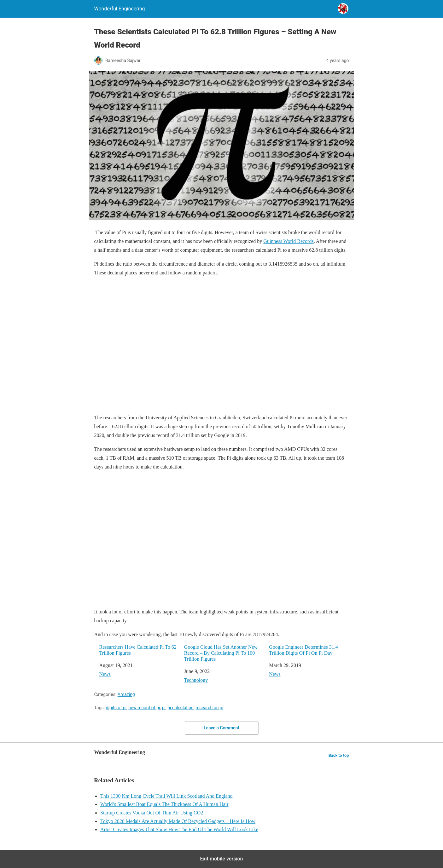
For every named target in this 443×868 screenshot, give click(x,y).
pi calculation (181, 708)
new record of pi (144, 708)
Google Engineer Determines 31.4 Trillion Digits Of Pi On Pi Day (303, 650)
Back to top (339, 755)
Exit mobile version (221, 859)
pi (164, 708)
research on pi (209, 708)
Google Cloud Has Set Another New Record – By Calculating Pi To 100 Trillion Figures (221, 653)
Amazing (126, 694)
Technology (196, 680)
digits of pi (116, 708)
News (105, 674)
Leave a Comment (221, 728)
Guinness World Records (288, 241)
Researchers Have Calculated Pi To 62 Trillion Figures (138, 650)
